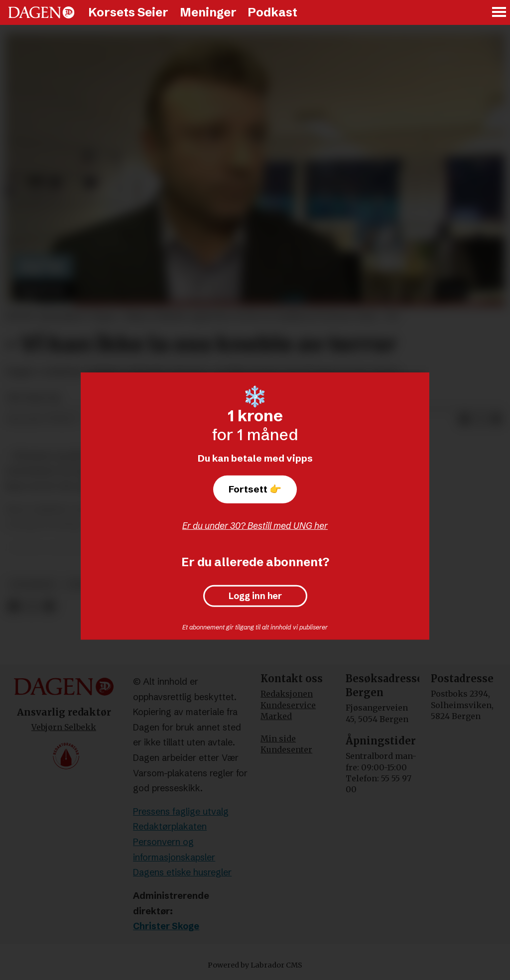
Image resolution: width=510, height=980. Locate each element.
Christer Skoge (166, 926)
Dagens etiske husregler (182, 872)
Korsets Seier (128, 12)
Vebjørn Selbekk (64, 727)
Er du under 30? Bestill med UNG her (255, 526)
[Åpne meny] (500, 13)
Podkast (272, 12)
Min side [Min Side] (278, 738)
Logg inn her (255, 596)
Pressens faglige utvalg (181, 811)
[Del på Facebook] (464, 420)
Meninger (208, 12)
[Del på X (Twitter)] (480, 420)
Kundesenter (286, 749)
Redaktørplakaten (170, 826)
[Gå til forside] (41, 12)
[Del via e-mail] (496, 420)
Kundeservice (288, 705)
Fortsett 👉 (255, 489)
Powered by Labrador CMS (255, 965)
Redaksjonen (287, 694)
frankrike (33, 584)
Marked (276, 716)
